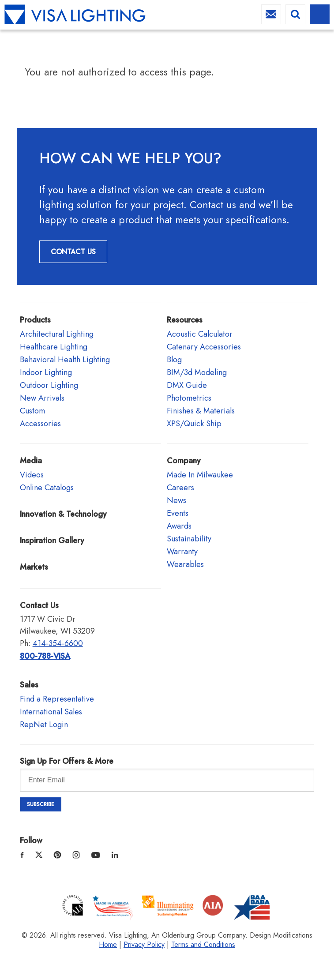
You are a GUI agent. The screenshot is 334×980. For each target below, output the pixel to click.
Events (178, 513)
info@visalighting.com (271, 14)
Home (108, 944)
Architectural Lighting (57, 334)
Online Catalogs (47, 488)
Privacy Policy (144, 944)
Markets (34, 567)
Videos (32, 475)
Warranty (182, 552)
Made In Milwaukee (200, 475)
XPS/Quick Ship (194, 424)
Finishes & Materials (201, 411)
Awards (179, 526)
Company (184, 461)
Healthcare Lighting (54, 347)
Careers (180, 488)
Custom (32, 411)
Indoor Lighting (46, 372)
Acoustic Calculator (200, 334)
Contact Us (73, 252)
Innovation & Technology (63, 514)
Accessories (40, 424)
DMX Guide (187, 385)
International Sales (51, 712)
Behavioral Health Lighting (65, 360)
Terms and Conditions (203, 944)
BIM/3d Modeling (197, 372)
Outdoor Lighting (49, 385)
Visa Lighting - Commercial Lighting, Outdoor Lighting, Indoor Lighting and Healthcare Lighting (75, 14)
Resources (185, 320)
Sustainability (189, 539)
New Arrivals (42, 398)
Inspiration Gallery (52, 541)
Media (31, 461)
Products (35, 320)
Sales (29, 685)
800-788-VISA (45, 656)
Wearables (185, 564)
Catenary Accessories (204, 347)
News (176, 500)
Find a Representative (57, 699)
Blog (174, 360)
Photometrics (189, 398)
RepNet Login (44, 725)
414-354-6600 (58, 643)
